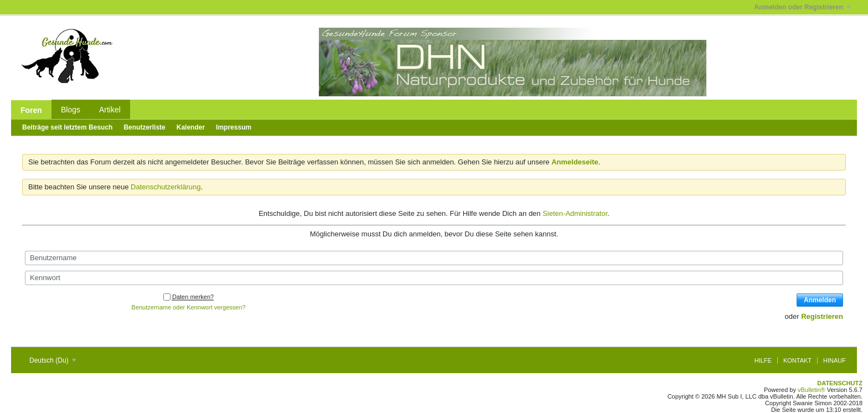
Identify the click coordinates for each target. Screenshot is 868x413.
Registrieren (822, 316)
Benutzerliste (144, 127)
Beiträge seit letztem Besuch (67, 127)
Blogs (71, 110)
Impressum (234, 127)
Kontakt (797, 360)
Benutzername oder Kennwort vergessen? (189, 307)
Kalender (191, 127)
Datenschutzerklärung (166, 187)
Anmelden (820, 300)
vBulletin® (812, 390)
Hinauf (835, 360)
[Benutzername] (434, 258)
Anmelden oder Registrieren (802, 7)
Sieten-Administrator (575, 213)
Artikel (110, 110)
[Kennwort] (434, 278)
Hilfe (763, 360)
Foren (31, 110)
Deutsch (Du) (53, 360)
